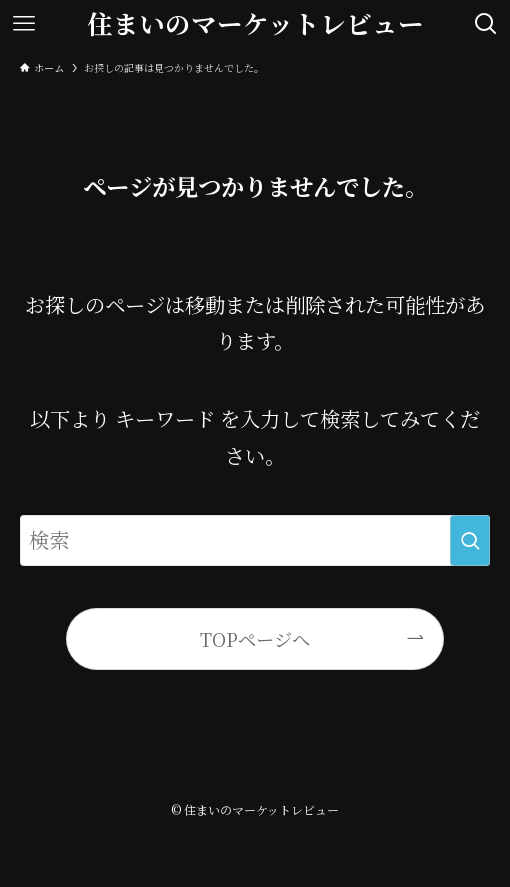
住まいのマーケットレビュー (255, 24)
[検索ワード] (254, 540)
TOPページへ (255, 639)
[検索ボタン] (486, 24)
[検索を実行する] (470, 540)
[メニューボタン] (24, 24)
